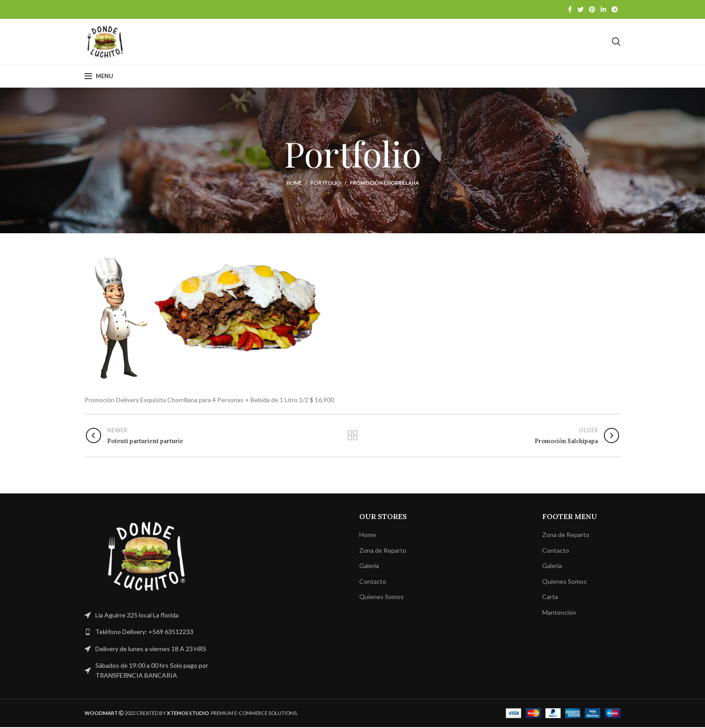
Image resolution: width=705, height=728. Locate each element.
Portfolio (326, 184)
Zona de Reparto (383, 551)
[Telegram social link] (615, 9)
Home (294, 184)
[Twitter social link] (580, 9)
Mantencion (559, 613)
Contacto (373, 582)
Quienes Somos (382, 598)
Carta (550, 598)
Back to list (352, 436)
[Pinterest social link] (592, 9)
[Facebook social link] (570, 9)
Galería (369, 566)
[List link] (147, 633)
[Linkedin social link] (603, 9)
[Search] (616, 42)
